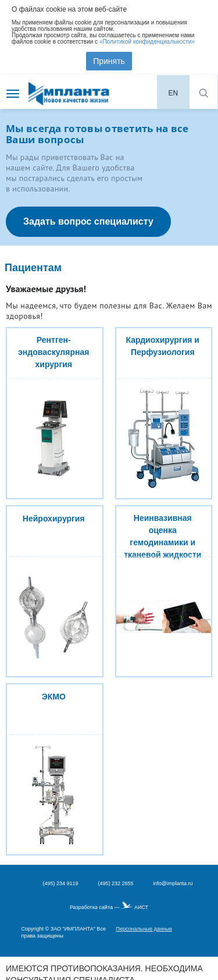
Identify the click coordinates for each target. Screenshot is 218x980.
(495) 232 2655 (115, 883)
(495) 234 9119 (60, 883)
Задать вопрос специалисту (88, 221)
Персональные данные (144, 929)
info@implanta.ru (173, 883)
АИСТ (141, 907)
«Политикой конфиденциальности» (147, 42)
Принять (109, 61)
